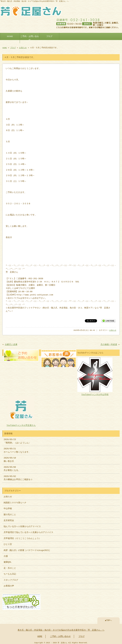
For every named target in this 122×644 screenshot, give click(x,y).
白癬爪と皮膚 (11, 344)
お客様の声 (9, 585)
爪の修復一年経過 (109, 344)
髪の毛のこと (10, 513)
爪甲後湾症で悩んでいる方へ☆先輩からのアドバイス (28, 531)
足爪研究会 (9, 519)
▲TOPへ (108, 619)
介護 (6, 555)
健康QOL (8, 561)
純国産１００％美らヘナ (15, 502)
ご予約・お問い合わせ (30, 37)
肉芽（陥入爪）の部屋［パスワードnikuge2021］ (27, 549)
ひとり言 (8, 543)
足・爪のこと (10, 567)
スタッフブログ (11, 579)
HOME (10, 36)
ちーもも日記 (10, 573)
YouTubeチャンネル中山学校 (95, 392)
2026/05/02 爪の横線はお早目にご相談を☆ (18, 477)
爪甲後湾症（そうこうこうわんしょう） (22, 537)
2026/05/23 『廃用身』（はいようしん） (17, 440)
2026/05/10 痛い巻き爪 (10, 458)
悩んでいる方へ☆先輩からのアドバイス (22, 525)
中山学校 (9, 507)
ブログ (49, 36)
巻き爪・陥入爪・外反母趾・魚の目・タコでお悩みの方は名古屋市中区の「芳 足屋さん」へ (61, 629)
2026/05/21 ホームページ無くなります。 (17, 449)
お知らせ (23, 47)
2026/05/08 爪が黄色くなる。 (12, 468)
